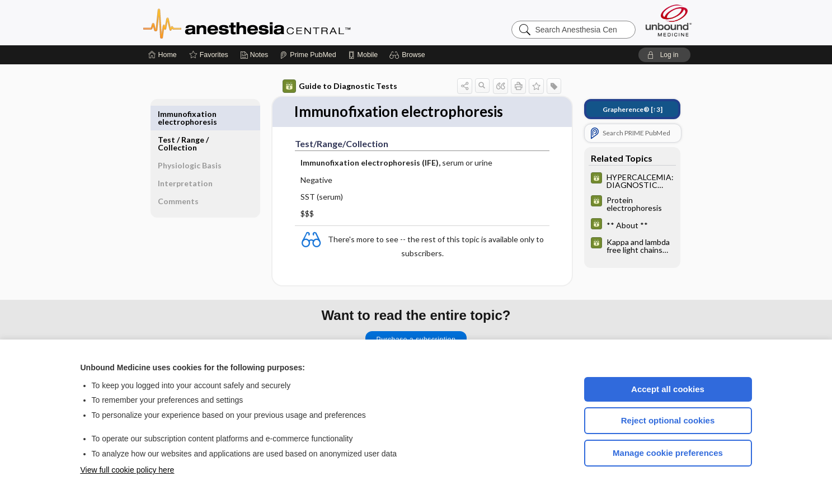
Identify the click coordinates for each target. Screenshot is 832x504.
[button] (409, 55)
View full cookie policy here (128, 470)
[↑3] (633, 109)
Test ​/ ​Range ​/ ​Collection (184, 118)
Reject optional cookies (668, 420)
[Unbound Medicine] (669, 20)
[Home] (163, 55)
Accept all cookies (668, 389)
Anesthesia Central (282, 22)
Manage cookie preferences (668, 453)
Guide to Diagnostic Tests (340, 86)
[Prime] (308, 55)
